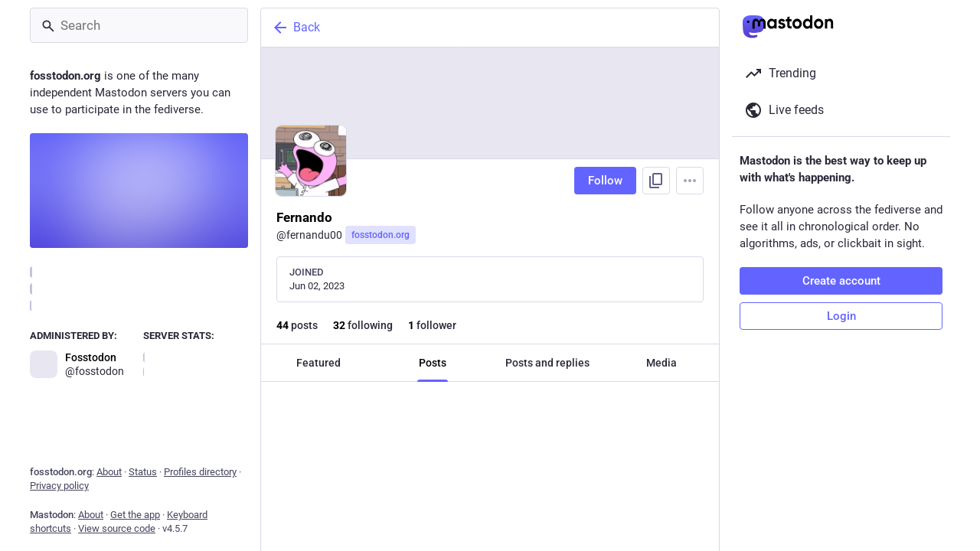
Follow (605, 181)
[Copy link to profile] (656, 181)
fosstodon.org (381, 235)
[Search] (139, 25)
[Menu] (690, 181)
